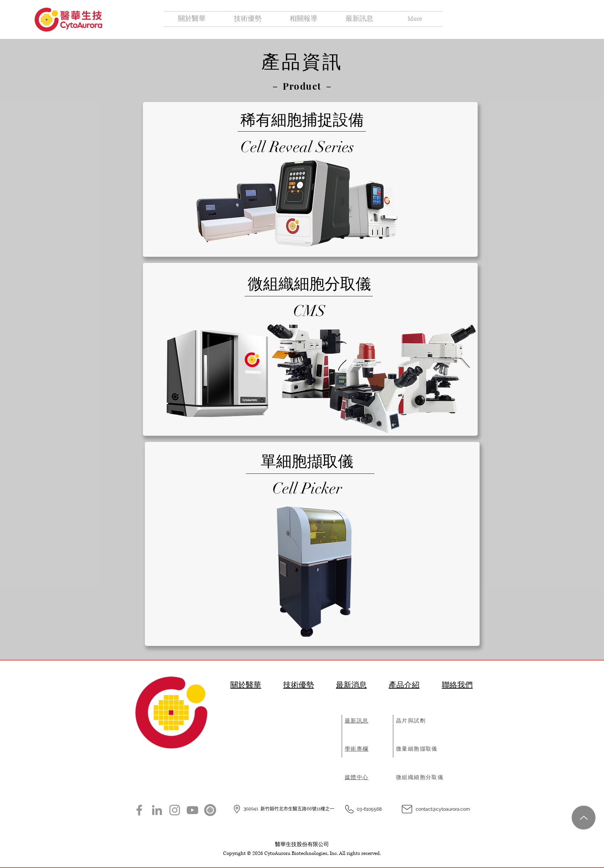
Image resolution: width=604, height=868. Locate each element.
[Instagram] (175, 810)
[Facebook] (139, 810)
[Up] (584, 818)
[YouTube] (192, 810)
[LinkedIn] (157, 810)
